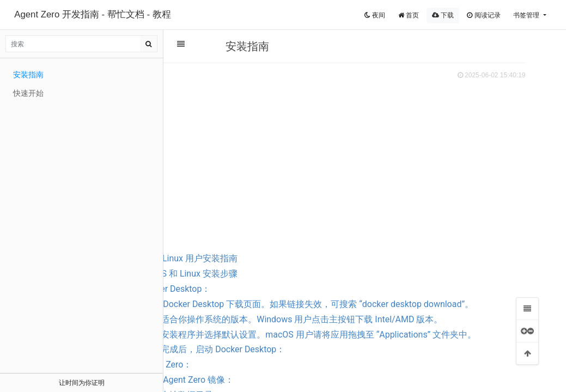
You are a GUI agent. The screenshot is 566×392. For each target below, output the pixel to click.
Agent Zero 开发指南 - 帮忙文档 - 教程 (93, 14)
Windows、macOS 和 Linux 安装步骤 (267, 274)
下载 (443, 15)
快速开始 (28, 93)
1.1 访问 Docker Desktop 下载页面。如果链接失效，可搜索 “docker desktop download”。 (377, 312)
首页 (409, 15)
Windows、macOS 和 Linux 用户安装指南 (258, 258)
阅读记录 (483, 15)
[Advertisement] (359, 164)
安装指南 (28, 75)
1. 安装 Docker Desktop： (262, 289)
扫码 (213, 73)
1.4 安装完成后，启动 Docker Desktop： (308, 380)
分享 (241, 73)
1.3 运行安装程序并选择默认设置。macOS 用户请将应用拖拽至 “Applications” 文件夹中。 (391, 357)
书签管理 (527, 15)
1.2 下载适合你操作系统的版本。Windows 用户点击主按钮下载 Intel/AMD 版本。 (387, 335)
